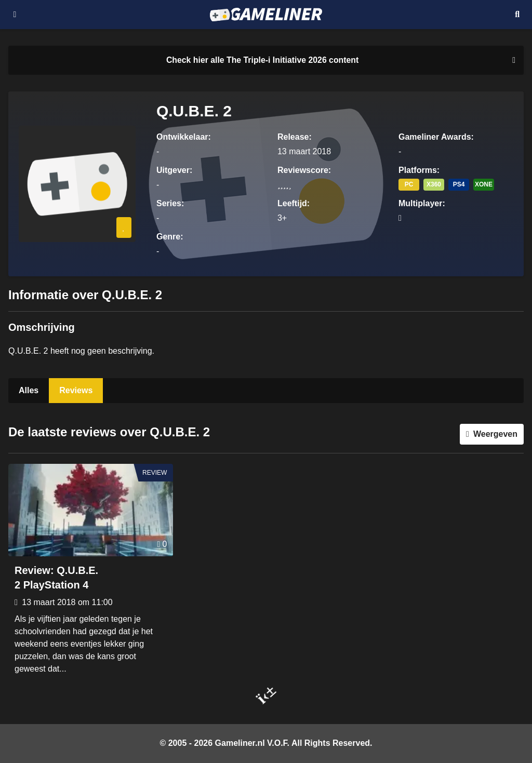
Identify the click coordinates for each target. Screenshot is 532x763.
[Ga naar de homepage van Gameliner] (266, 15)
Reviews (76, 390)
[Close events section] (512, 60)
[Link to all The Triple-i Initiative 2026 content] (262, 60)
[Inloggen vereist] (124, 227)
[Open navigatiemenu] (15, 15)
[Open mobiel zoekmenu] (517, 15)
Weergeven (495, 434)
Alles (29, 390)
